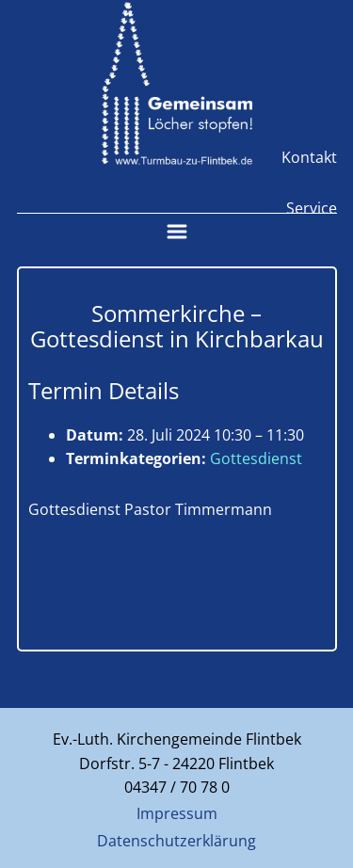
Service (312, 208)
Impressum (177, 813)
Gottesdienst (256, 458)
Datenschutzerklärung (176, 841)
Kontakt (309, 157)
